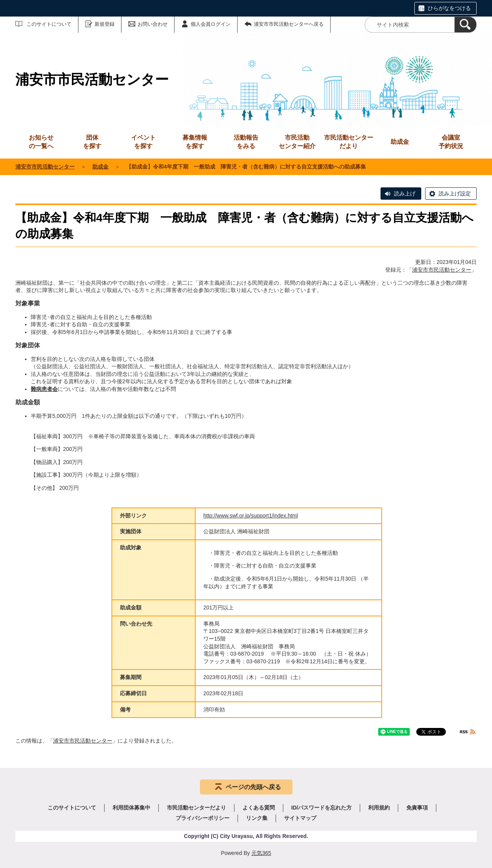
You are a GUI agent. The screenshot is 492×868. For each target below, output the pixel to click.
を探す (92, 141)
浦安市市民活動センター (45, 167)
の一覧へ (41, 141)
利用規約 (379, 808)
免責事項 (417, 808)
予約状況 (451, 141)
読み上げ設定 (455, 194)
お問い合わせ (153, 24)
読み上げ (405, 194)
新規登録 (105, 24)
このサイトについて (49, 24)
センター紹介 (297, 141)
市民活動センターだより (349, 142)
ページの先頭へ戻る (253, 787)
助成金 (100, 167)
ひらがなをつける (449, 8)
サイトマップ (300, 818)
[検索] (465, 25)
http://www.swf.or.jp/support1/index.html (251, 516)
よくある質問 (259, 808)
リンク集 (257, 818)
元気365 (261, 853)
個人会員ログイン (211, 24)
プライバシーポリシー (203, 818)
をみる (246, 141)
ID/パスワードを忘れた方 (322, 808)
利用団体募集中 (131, 808)
